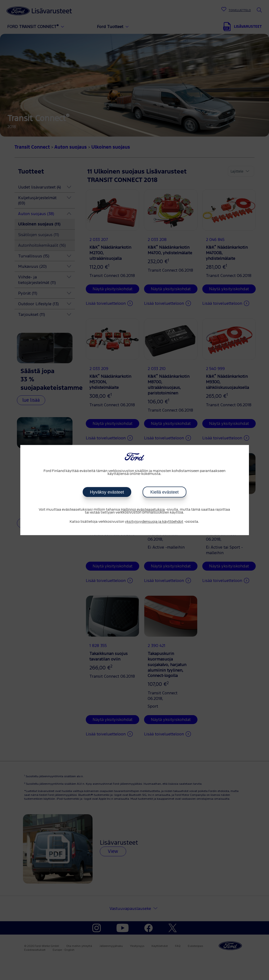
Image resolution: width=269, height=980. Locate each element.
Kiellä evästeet (164, 492)
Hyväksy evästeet (107, 492)
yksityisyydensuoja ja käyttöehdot (154, 522)
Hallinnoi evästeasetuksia (143, 510)
